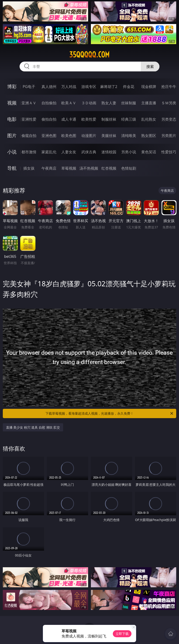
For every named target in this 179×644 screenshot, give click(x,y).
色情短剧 (129, 168)
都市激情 (29, 152)
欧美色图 (69, 136)
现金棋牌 (149, 87)
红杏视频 (109, 168)
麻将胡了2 (109, 87)
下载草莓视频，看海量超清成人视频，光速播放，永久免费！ (110, 413)
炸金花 (129, 87)
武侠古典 (89, 152)
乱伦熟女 (149, 119)
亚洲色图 (49, 136)
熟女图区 (149, 136)
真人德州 (49, 87)
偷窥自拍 (29, 136)
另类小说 (129, 152)
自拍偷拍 (49, 103)
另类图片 (169, 136)
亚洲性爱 (29, 119)
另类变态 (169, 119)
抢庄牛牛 (169, 87)
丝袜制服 (129, 103)
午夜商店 (49, 168)
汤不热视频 (89, 168)
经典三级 (129, 119)
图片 (12, 135)
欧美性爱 (89, 119)
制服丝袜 (109, 119)
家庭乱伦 (49, 152)
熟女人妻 (109, 103)
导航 (12, 168)
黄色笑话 (149, 152)
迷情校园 (109, 152)
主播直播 (149, 103)
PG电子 (29, 87)
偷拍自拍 (49, 119)
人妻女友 (69, 152)
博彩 (12, 86)
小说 (12, 152)
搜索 (150, 66)
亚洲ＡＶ (29, 103)
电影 (12, 119)
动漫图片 (89, 136)
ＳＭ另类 (169, 103)
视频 (12, 103)
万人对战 (69, 87)
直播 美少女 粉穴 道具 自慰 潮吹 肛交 (33, 427)
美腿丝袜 (109, 136)
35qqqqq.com (89, 55)
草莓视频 (69, 168)
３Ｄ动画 (89, 103)
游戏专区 (89, 87)
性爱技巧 (169, 152)
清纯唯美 (129, 136)
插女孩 (29, 168)
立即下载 (122, 634)
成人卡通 (69, 119)
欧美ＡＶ (69, 103)
